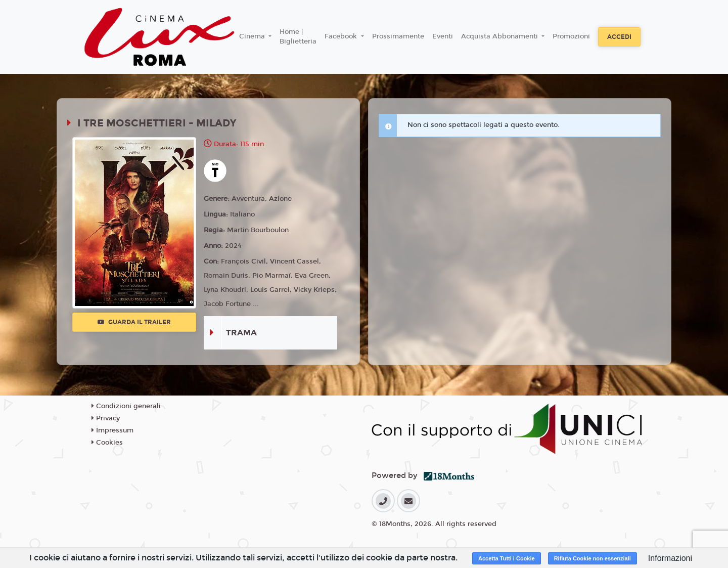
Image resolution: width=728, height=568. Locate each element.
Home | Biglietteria (298, 37)
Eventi (443, 36)
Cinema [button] (253, 36)
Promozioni (571, 36)
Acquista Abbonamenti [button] (500, 36)
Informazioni (670, 558)
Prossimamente (398, 36)
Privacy (106, 418)
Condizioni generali (126, 406)
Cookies (107, 443)
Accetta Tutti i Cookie (507, 558)
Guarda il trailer (134, 322)
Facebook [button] (342, 36)
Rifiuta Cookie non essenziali (593, 558)
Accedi (619, 37)
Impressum (112, 430)
